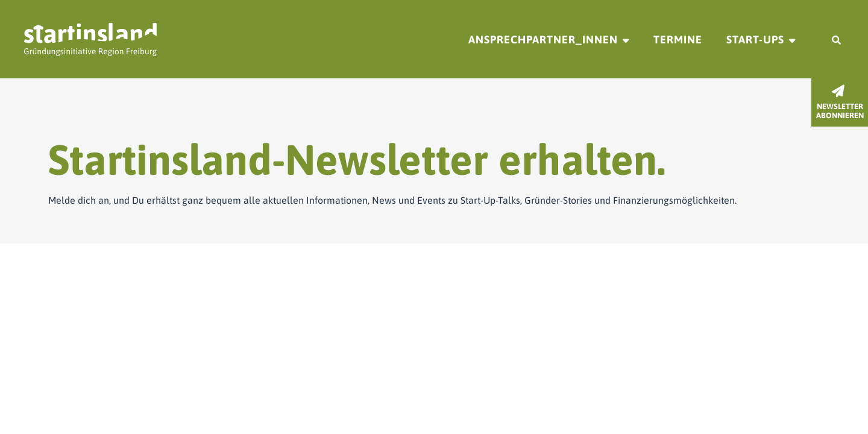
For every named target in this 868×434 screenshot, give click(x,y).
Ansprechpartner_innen (543, 39)
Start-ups (755, 39)
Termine (678, 39)
